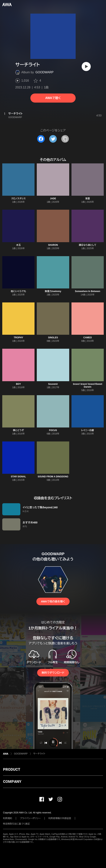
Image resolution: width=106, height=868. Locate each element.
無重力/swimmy (53, 291)
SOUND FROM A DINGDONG (53, 477)
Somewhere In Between (88, 291)
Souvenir (53, 384)
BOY (18, 384)
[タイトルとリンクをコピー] (65, 139)
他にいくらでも (18, 291)
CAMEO (88, 338)
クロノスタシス (18, 199)
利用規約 (8, 818)
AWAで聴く (53, 98)
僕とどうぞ (18, 430)
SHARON (53, 245)
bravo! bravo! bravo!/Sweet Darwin (88, 385)
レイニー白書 (88, 430)
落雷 (88, 199)
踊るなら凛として (88, 245)
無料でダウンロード (53, 673)
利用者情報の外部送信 (60, 818)
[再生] (86, 66)
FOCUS (53, 430)
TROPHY (18, 338)
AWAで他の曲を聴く (53, 601)
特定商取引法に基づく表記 (16, 824)
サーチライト (39, 754)
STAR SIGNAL (18, 477)
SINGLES (53, 338)
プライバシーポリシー (30, 818)
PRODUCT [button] (12, 769)
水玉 (18, 245)
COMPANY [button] (12, 781)
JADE (53, 199)
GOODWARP (45, 72)
